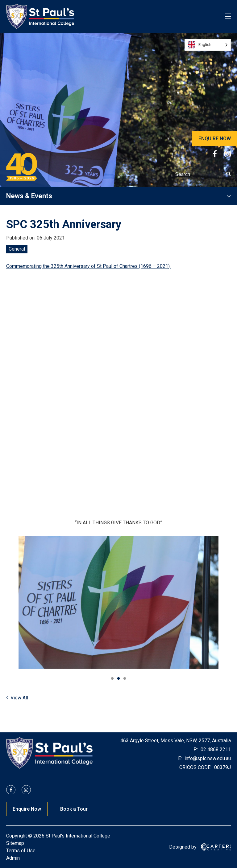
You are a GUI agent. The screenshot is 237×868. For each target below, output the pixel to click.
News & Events (29, 196)
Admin (13, 858)
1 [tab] (112, 679)
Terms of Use (21, 851)
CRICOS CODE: (195, 767)
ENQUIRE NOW (215, 139)
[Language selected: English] (208, 45)
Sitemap (15, 843)
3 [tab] (125, 679)
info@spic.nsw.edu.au (207, 758)
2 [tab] (118, 679)
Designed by (183, 847)
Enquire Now (27, 809)
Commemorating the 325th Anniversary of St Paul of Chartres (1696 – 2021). (88, 266)
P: (196, 749)
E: (180, 758)
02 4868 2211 (215, 749)
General (17, 249)
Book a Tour (74, 809)
